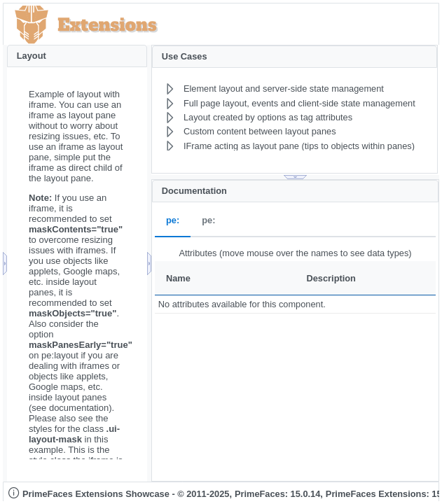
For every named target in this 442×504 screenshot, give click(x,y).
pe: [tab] (173, 221)
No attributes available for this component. (242, 304)
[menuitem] (275, 89)
